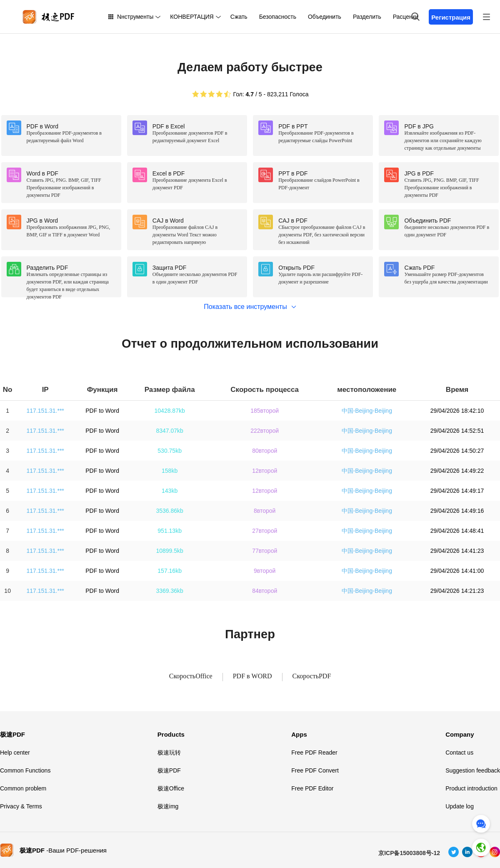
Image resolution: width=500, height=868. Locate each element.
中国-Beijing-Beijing (367, 411)
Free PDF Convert (315, 770)
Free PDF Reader (314, 753)
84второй (265, 591)
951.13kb (170, 531)
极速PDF (12, 734)
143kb (170, 491)
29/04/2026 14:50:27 (457, 451)
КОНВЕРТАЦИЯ (192, 17)
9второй (265, 571)
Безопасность (278, 17)
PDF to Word (102, 411)
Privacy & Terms (21, 806)
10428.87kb (170, 411)
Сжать (239, 17)
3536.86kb (169, 511)
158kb (170, 471)
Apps (299, 734)
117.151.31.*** (45, 411)
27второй (265, 531)
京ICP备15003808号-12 (409, 853)
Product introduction (471, 788)
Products (171, 734)
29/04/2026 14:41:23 (457, 551)
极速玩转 (169, 753)
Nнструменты (135, 17)
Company (460, 734)
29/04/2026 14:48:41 (457, 531)
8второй (265, 511)
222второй (265, 431)
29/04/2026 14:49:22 (457, 471)
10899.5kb (169, 551)
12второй (265, 471)
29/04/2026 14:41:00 (457, 571)
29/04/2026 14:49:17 (457, 491)
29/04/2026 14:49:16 (457, 511)
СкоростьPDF (312, 676)
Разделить (367, 17)
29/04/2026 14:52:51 (457, 431)
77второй (265, 551)
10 (7, 591)
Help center (15, 753)
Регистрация (451, 17)
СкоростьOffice (191, 676)
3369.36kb (169, 591)
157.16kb (170, 571)
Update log (460, 806)
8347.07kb (169, 431)
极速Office (171, 788)
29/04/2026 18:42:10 (457, 411)
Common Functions (25, 770)
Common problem (23, 788)
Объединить (325, 17)
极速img (168, 806)
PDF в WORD (252, 676)
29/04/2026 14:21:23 (457, 591)
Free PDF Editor (312, 788)
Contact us (459, 753)
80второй (265, 451)
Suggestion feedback (473, 770)
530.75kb (170, 451)
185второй (265, 411)
